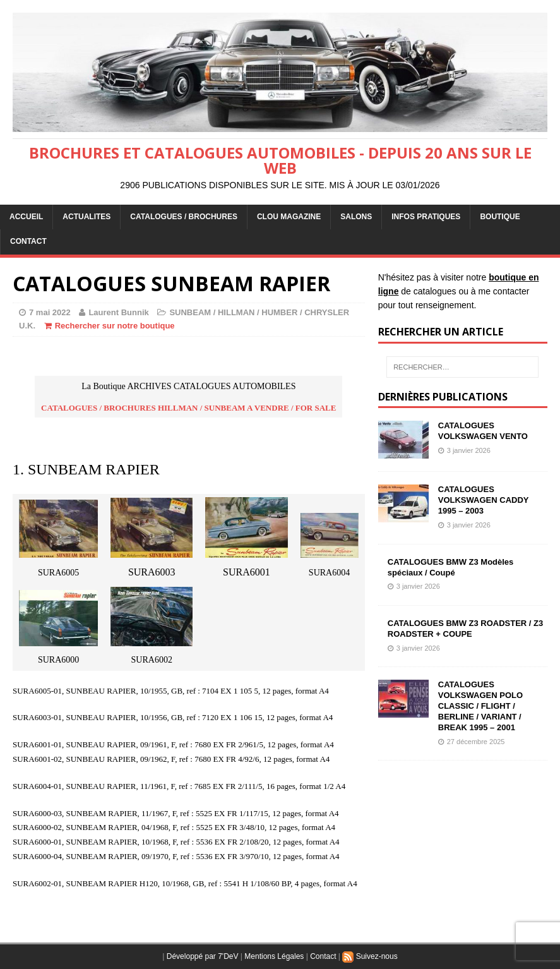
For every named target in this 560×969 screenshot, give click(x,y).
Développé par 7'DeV (203, 956)
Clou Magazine (289, 217)
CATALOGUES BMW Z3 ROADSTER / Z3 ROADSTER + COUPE (466, 629)
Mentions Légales (274, 956)
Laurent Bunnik (118, 312)
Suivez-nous (370, 956)
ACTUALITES (86, 217)
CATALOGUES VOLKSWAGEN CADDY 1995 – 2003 (484, 500)
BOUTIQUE (500, 217)
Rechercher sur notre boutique (115, 326)
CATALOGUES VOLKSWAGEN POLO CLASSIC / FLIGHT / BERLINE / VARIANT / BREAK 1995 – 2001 (480, 706)
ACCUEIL (26, 217)
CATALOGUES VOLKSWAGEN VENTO (483, 431)
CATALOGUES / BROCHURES (184, 217)
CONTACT (28, 241)
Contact (323, 956)
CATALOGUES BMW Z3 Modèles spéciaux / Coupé (451, 567)
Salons (356, 217)
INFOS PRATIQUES (426, 217)
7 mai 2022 (50, 312)
